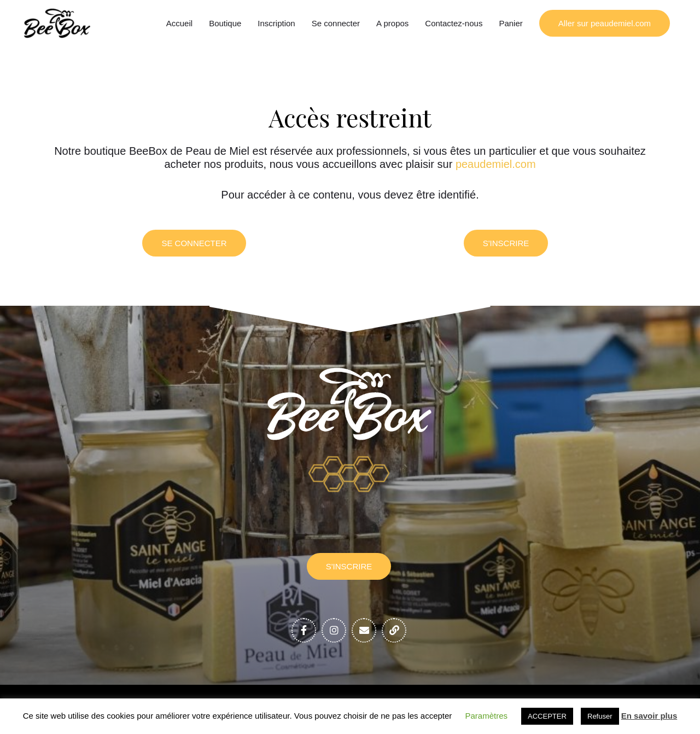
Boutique (225, 23)
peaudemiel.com (496, 164)
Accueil (179, 23)
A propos (392, 23)
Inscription (276, 23)
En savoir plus (649, 716)
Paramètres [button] (487, 716)
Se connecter (336, 23)
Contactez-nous (454, 23)
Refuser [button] (600, 716)
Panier (511, 23)
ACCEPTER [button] (547, 716)
